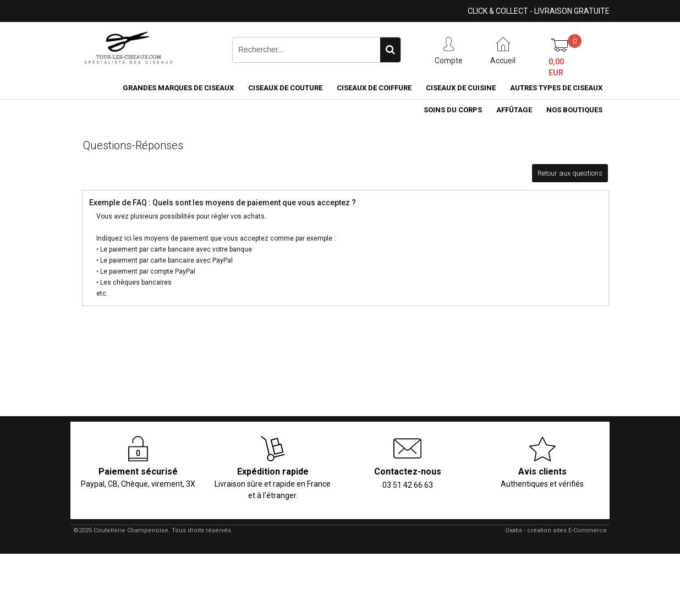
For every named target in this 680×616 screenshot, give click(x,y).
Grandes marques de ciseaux (178, 88)
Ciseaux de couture (285, 88)
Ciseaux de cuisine (461, 88)
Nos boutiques (574, 110)
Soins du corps (453, 110)
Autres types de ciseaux (556, 88)
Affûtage (514, 110)
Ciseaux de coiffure (374, 88)
